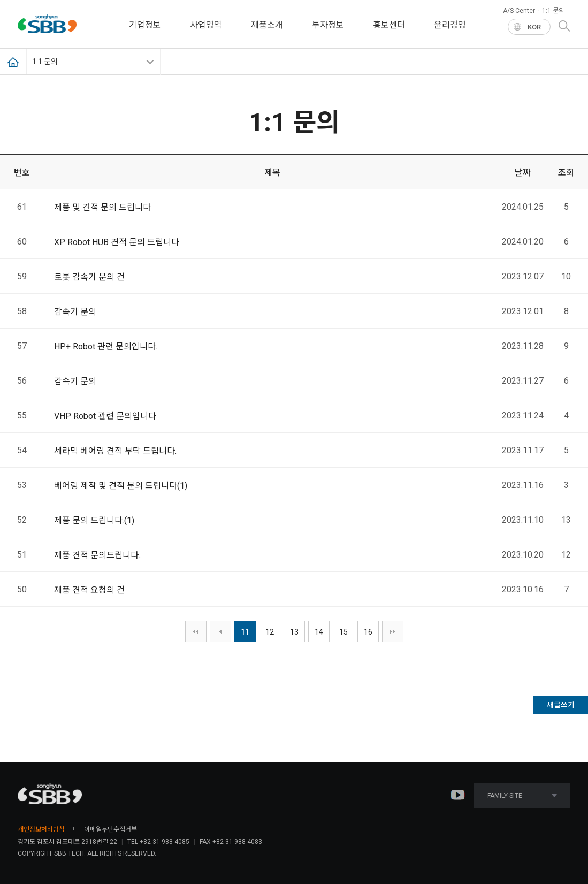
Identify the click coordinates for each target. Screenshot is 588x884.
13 (294, 632)
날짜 (523, 173)
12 (270, 632)
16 (368, 632)
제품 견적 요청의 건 (89, 590)
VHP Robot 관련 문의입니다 (105, 416)
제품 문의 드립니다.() (94, 520)
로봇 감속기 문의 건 (89, 277)
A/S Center (519, 11)
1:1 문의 (553, 11)
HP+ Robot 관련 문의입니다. (106, 346)
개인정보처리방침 (41, 829)
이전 (220, 631)
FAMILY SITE (522, 796)
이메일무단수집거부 (110, 829)
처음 (196, 631)
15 (343, 632)
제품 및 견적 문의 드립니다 (102, 207)
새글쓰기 (561, 705)
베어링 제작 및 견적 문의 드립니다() (121, 486)
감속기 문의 (75, 312)
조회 (566, 173)
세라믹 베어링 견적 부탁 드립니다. (115, 451)
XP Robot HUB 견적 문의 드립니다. (117, 242)
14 (319, 632)
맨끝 (393, 631)
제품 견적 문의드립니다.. (98, 555)
